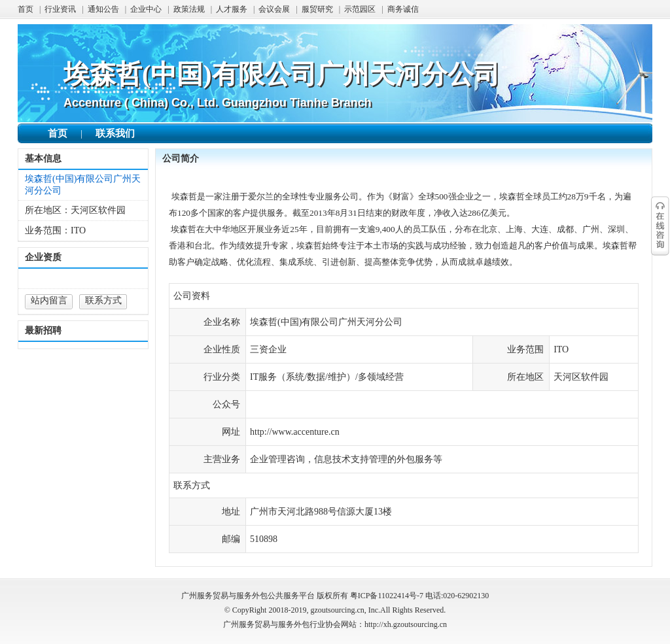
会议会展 (274, 9)
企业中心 (146, 9)
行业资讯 (60, 9)
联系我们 (115, 133)
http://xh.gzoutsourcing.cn (406, 624)
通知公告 (103, 9)
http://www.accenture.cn (295, 432)
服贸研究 (317, 9)
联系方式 (103, 300)
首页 (26, 9)
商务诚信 (403, 9)
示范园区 (360, 9)
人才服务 (232, 9)
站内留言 (49, 300)
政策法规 (189, 9)
